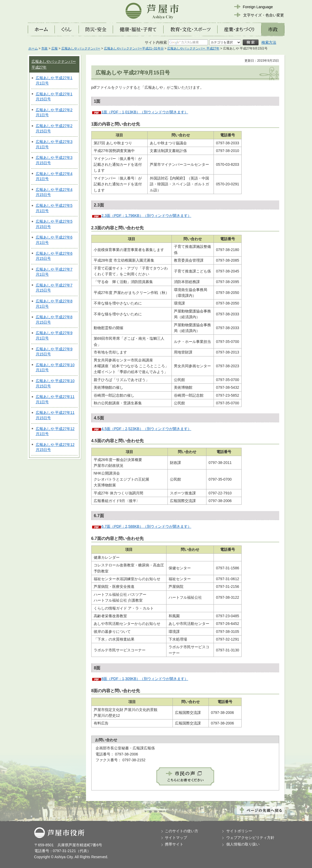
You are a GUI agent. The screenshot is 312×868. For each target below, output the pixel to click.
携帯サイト (174, 844)
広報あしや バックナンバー (81, 48)
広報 (55, 48)
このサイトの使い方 (182, 831)
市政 (44, 48)
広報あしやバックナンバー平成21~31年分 (134, 48)
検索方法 (269, 42)
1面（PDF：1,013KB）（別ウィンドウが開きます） (145, 112)
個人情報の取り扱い (243, 844)
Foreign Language (258, 7)
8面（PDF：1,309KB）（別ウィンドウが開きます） (145, 679)
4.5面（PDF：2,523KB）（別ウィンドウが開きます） (146, 429)
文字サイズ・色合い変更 (264, 15)
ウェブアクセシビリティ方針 (250, 838)
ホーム (33, 48)
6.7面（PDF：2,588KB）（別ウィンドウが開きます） (146, 526)
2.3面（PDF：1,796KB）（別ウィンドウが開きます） (146, 216)
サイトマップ (176, 838)
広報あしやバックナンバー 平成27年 (193, 48)
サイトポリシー (239, 831)
